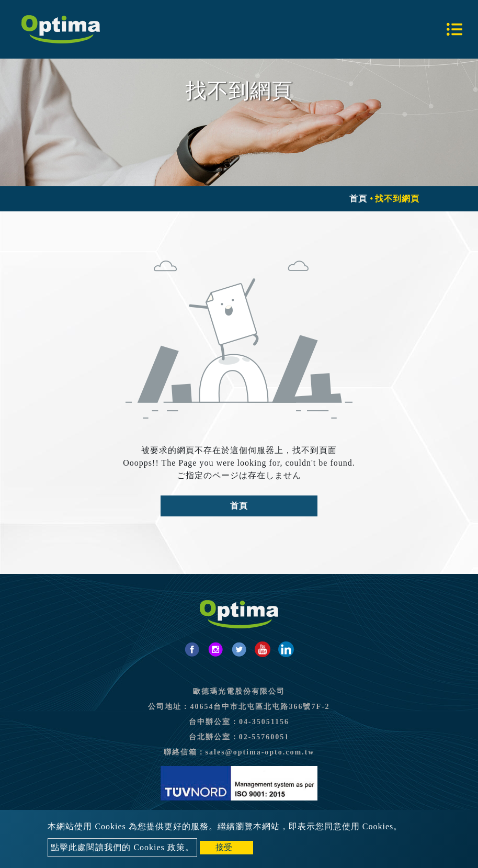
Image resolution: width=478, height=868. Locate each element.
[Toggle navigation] (454, 29)
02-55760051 (264, 737)
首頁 (358, 199)
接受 (224, 847)
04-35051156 (264, 722)
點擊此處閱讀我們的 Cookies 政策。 (122, 847)
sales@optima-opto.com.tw (260, 752)
